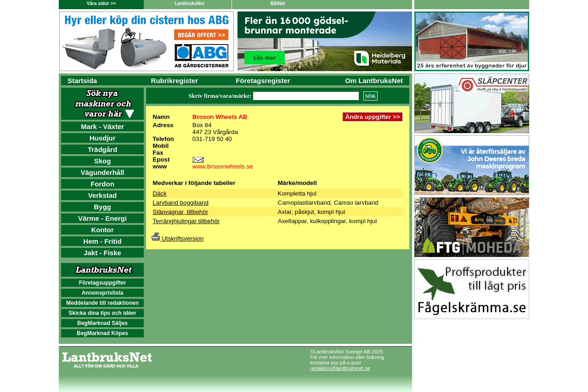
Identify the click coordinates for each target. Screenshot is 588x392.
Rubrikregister (175, 81)
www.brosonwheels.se (223, 166)
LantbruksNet (189, 3)
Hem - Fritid (102, 241)
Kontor (102, 230)
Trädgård (102, 149)
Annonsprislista (103, 293)
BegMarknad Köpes (102, 333)
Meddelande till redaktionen (102, 303)
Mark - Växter (102, 126)
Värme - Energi (102, 218)
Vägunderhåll (102, 172)
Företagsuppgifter (103, 283)
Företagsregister (263, 81)
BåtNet (277, 3)
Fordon (102, 184)
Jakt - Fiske (102, 253)
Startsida (82, 81)
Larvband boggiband (181, 203)
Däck (159, 193)
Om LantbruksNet (374, 81)
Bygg (102, 207)
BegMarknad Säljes (102, 323)
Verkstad (103, 195)
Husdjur (103, 138)
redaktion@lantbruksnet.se (340, 368)
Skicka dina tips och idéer (102, 313)
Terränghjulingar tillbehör (186, 221)
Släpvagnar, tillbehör (180, 212)
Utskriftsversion (178, 238)
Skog (103, 161)
